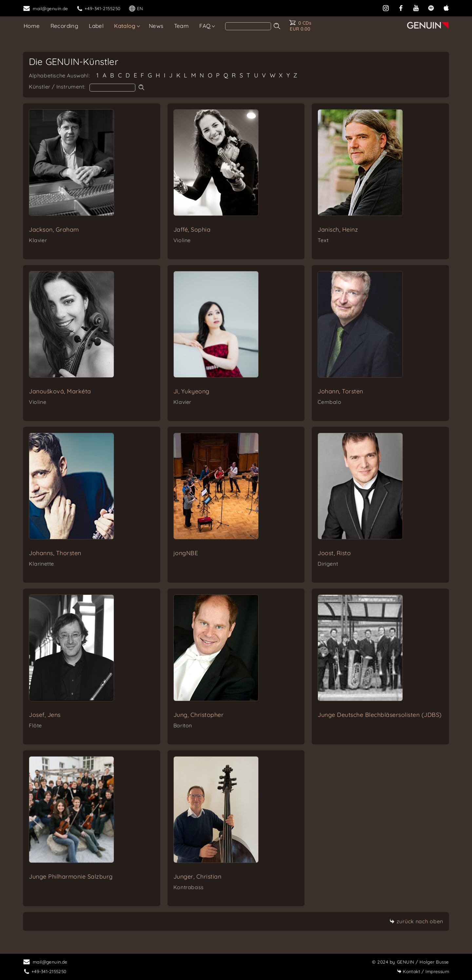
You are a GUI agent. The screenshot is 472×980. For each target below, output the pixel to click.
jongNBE (186, 553)
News (156, 26)
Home (32, 26)
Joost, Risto (334, 553)
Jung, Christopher (199, 715)
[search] (248, 26)
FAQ (205, 26)
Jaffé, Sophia (192, 229)
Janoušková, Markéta (60, 391)
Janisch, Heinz (338, 229)
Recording (65, 26)
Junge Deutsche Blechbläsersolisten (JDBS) (380, 715)
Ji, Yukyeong (191, 391)
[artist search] (112, 88)
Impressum (423, 971)
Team (182, 26)
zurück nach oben (416, 921)
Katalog (125, 26)
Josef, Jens (45, 715)
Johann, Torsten (340, 391)
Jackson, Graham (54, 229)
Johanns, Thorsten (55, 553)
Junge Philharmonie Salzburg (71, 876)
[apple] (446, 7)
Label (96, 26)
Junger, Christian (197, 876)
